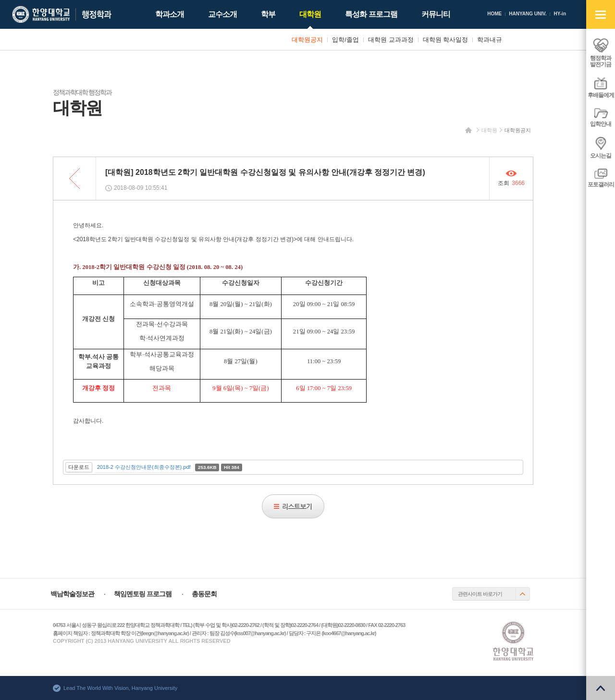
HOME (494, 14)
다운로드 (79, 467)
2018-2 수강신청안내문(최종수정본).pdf (144, 467)
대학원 (489, 130)
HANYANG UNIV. (528, 14)
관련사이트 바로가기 (480, 594)
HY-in (560, 14)
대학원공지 (518, 130)
